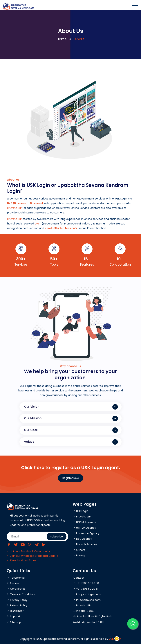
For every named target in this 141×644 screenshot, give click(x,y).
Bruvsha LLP (14, 208)
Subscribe (57, 537)
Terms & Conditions (23, 594)
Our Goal (71, 430)
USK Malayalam (86, 522)
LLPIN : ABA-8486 (83, 611)
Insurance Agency (88, 533)
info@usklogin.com (88, 594)
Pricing (80, 555)
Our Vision (71, 407)
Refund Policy (19, 605)
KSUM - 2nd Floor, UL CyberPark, (93, 616)
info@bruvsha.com (88, 600)
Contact (79, 578)
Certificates (18, 589)
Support (15, 616)
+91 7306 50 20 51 (87, 589)
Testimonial (18, 578)
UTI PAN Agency (86, 528)
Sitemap (16, 622)
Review (15, 583)
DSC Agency (84, 539)
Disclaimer (17, 611)
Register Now (71, 478)
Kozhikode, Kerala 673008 (89, 622)
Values (71, 442)
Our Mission (71, 418)
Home (62, 39)
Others (81, 550)
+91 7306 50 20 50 (88, 583)
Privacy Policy (19, 600)
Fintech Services (87, 544)
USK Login (82, 511)
